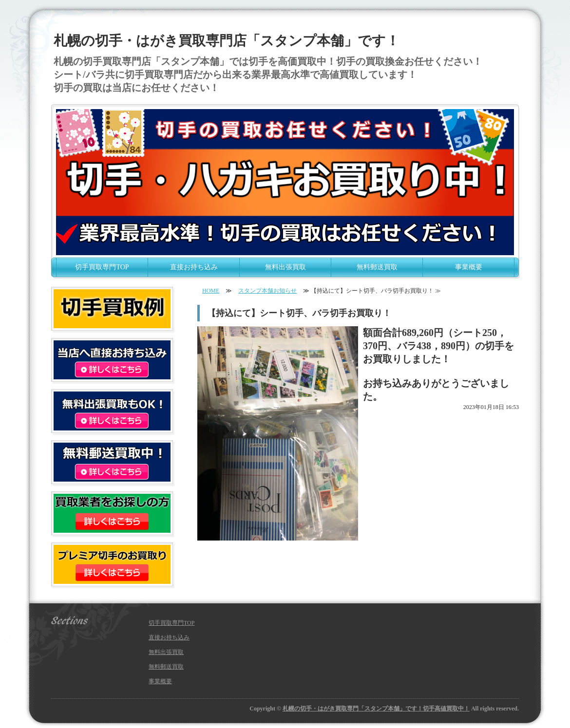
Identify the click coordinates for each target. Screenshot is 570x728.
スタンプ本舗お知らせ (267, 291)
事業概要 (469, 267)
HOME (211, 291)
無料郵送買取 (377, 267)
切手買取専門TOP (102, 267)
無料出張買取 (285, 267)
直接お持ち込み (194, 267)
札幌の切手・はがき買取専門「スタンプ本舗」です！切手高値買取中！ (376, 709)
